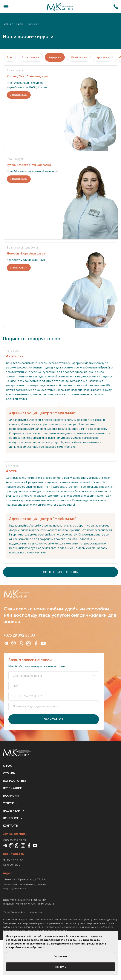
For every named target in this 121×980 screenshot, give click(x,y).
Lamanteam (36, 912)
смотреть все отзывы (61, 572)
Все (9, 57)
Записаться (54, 719)
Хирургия (55, 57)
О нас (8, 766)
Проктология (30, 57)
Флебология (79, 57)
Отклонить (61, 957)
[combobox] (15, 696)
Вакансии (11, 796)
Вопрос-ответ (15, 781)
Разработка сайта (14, 912)
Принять (61, 967)
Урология (103, 57)
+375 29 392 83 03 (19, 635)
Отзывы (9, 773)
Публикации (13, 788)
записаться (19, 95)
